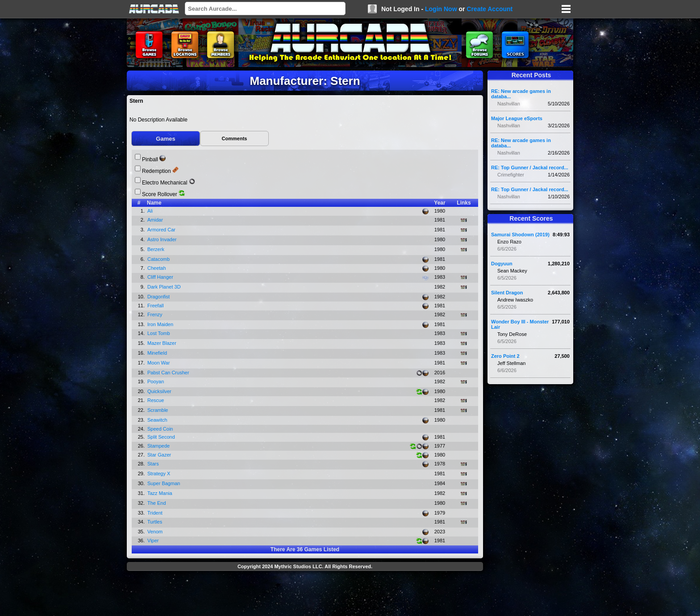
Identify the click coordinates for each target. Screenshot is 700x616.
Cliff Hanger (161, 277)
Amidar (156, 220)
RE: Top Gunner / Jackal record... (530, 168)
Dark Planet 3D (165, 287)
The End (157, 503)
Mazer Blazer (162, 343)
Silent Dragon (507, 293)
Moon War (159, 363)
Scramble (158, 410)
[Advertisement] (305, 595)
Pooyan (156, 381)
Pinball (150, 159)
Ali (151, 211)
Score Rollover (160, 194)
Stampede (159, 446)
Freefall (156, 306)
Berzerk (156, 249)
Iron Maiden (161, 324)
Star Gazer (160, 455)
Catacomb (159, 259)
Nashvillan (509, 104)
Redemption (156, 171)
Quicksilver (160, 391)
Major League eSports (517, 118)
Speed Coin (161, 429)
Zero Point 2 (505, 356)
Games (165, 139)
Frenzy (156, 314)
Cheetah (157, 268)
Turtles (155, 522)
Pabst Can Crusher (169, 373)
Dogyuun (502, 264)
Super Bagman (164, 483)
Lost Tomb (159, 333)
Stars (154, 464)
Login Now (441, 9)
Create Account (490, 9)
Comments (235, 138)
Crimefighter (511, 175)
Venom (156, 532)
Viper (154, 541)
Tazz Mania (160, 493)
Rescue (156, 400)
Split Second (162, 437)
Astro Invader (162, 239)
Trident (156, 513)
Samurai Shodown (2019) (520, 235)
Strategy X (159, 474)
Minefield (158, 353)
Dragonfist (159, 297)
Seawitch (158, 420)
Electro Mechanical (165, 183)
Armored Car (162, 230)
